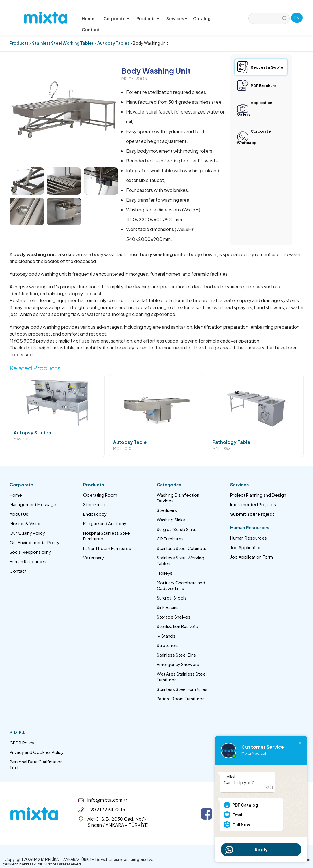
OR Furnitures (170, 539)
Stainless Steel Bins (176, 655)
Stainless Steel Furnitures (182, 689)
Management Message (33, 504)
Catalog (200, 18)
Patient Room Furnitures (107, 548)
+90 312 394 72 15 (106, 809)
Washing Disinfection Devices (178, 498)
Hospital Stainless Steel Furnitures (107, 536)
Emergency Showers (178, 664)
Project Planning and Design (258, 495)
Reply (261, 849)
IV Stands (166, 636)
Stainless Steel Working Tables (63, 43)
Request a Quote (267, 67)
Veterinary (93, 558)
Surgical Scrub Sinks (177, 529)
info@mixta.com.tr (107, 800)
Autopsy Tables (113, 43)
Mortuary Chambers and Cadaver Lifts (181, 585)
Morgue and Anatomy (105, 523)
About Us (19, 514)
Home (87, 18)
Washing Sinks (171, 520)
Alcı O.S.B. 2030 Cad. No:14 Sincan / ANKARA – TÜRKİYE (118, 822)
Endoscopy (95, 514)
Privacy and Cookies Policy (37, 752)
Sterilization (95, 504)
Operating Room (100, 495)
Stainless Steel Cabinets (181, 548)
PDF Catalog (245, 805)
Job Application (246, 547)
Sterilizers (167, 510)
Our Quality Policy (27, 533)
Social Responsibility (30, 552)
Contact (225, 18)
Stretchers (168, 645)
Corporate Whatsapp (254, 137)
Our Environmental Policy (34, 542)
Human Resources (28, 561)
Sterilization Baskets (177, 626)
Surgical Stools (172, 598)
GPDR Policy (22, 743)
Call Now (241, 824)
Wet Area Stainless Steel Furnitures (182, 677)
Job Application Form (252, 557)
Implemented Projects (253, 504)
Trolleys (165, 573)
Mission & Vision (26, 523)
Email (238, 815)
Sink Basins (168, 607)
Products (19, 43)
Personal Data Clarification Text (36, 764)
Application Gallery (255, 108)
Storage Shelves (174, 617)
